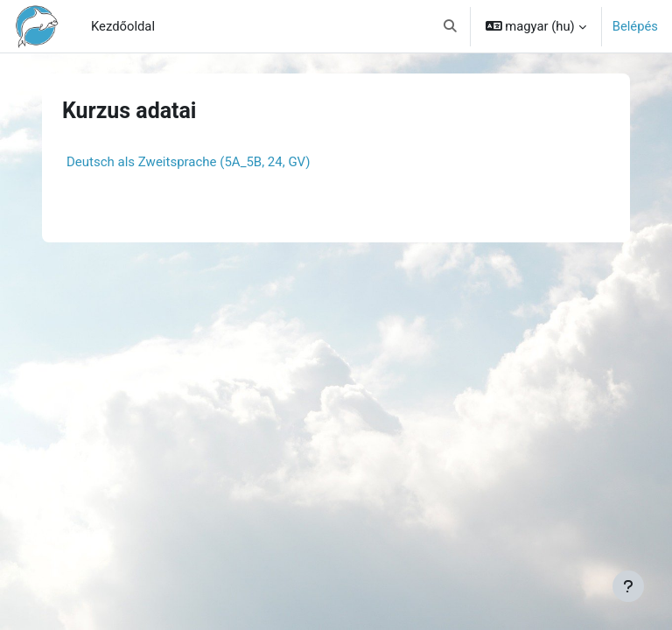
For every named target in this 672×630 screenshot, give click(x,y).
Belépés (635, 26)
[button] (450, 26)
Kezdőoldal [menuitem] (123, 26)
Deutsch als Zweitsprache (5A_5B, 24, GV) (189, 162)
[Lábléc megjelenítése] (628, 586)
